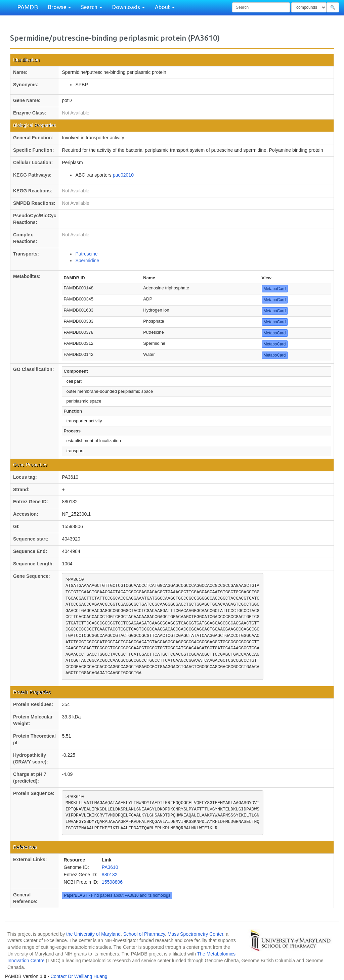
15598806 (112, 882)
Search (92, 7)
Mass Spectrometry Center (196, 934)
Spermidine (87, 261)
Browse (59, 7)
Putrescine (86, 254)
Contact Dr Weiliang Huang (79, 976)
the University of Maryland (93, 934)
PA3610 (110, 867)
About (165, 7)
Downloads (128, 7)
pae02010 (123, 175)
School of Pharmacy (144, 934)
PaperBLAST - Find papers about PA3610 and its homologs (117, 895)
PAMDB (28, 7)
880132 (110, 875)
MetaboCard (275, 289)
